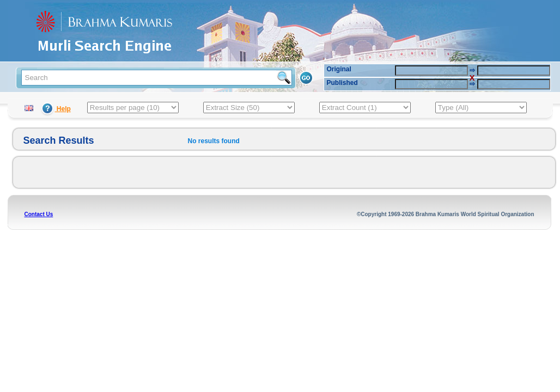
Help (56, 109)
